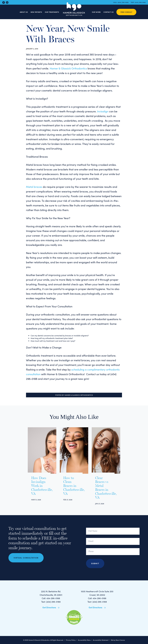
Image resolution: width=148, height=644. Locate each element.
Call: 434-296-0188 (51, 598)
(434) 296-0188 (123, 2)
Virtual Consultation (26, 558)
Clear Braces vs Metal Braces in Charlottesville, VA (103, 488)
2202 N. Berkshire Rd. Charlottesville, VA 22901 (51, 593)
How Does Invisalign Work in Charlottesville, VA (39, 486)
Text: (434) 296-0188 (51, 602)
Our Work (96, 12)
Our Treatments (52, 12)
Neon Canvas (120, 640)
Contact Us (109, 12)
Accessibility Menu (84, 640)
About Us (24, 12)
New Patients (36, 12)
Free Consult (126, 12)
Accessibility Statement (101, 640)
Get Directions (51, 607)
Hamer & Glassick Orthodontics (68, 68)
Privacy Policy (71, 640)
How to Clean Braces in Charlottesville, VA (71, 486)
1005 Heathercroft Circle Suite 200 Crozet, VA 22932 (97, 593)
